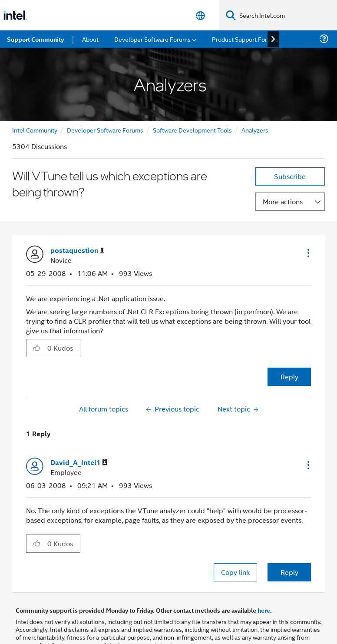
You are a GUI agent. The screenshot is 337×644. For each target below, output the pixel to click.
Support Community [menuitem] (35, 39)
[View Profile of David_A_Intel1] (79, 463)
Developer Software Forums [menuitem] (152, 39)
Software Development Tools (192, 130)
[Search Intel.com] (286, 15)
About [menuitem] (90, 39)
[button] (307, 253)
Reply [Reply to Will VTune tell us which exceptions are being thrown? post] (289, 377)
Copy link (235, 572)
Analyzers (255, 130)
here (264, 610)
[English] (200, 15)
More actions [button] (283, 201)
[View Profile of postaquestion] (77, 251)
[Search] (231, 15)
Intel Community (35, 130)
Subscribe (290, 176)
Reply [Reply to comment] (289, 572)
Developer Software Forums (105, 130)
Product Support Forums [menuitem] (245, 39)
